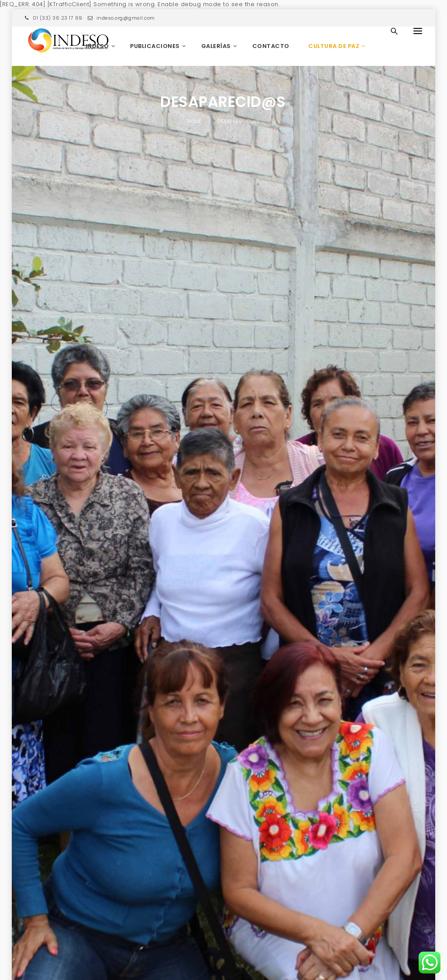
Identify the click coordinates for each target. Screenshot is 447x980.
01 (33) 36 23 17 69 (54, 18)
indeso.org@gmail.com (121, 18)
